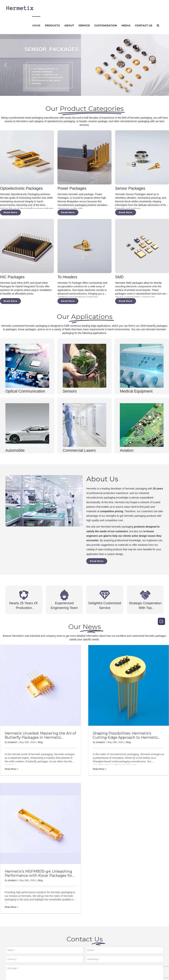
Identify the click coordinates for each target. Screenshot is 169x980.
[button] (6, 65)
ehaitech (13, 742)
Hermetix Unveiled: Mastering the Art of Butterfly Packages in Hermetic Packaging (40, 737)
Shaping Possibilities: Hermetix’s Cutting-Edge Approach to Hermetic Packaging (128, 737)
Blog (40, 742)
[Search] (158, 25)
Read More (10, 769)
